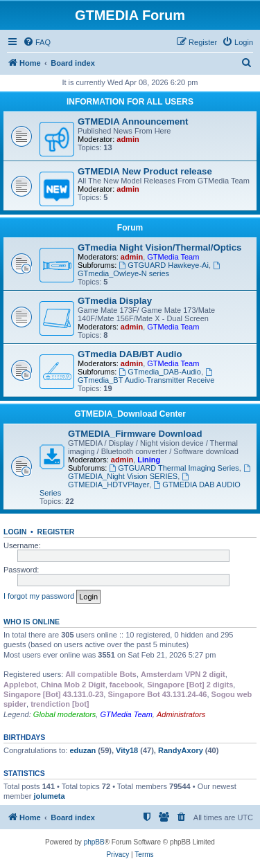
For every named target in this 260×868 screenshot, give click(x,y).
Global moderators (65, 714)
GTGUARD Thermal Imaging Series (174, 468)
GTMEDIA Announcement (133, 121)
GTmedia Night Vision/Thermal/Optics (159, 247)
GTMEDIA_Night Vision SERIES (160, 472)
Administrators (181, 714)
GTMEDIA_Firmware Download (135, 434)
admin (128, 139)
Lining (149, 460)
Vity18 (127, 750)
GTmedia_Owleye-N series (150, 270)
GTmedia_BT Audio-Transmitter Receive (146, 376)
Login (15, 532)
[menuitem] (37, 42)
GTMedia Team (173, 257)
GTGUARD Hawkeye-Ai (164, 265)
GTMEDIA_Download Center (130, 414)
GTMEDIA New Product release (145, 171)
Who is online (32, 622)
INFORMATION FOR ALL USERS (130, 102)
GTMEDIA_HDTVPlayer (129, 481)
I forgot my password (39, 596)
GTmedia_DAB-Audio (160, 372)
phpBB (94, 842)
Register (56, 532)
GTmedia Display (115, 301)
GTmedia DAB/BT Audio (130, 354)
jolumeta (49, 796)
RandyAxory (181, 750)
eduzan (83, 750)
